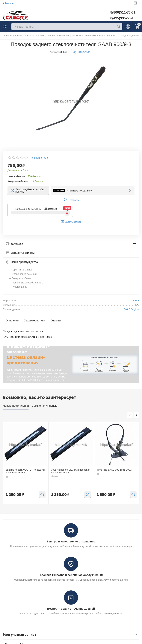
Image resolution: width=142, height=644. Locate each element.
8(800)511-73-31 (123, 12)
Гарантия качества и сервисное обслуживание (71, 575)
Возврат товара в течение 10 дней (71, 609)
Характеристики (35, 320)
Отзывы (56, 320)
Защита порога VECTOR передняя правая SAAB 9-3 (25, 471)
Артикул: (54, 52)
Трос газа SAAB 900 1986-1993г (115, 470)
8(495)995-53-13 (123, 18)
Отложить (71, 200)
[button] (82, 52)
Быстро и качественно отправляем (71, 541)
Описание (12, 320)
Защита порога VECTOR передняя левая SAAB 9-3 (71, 471)
